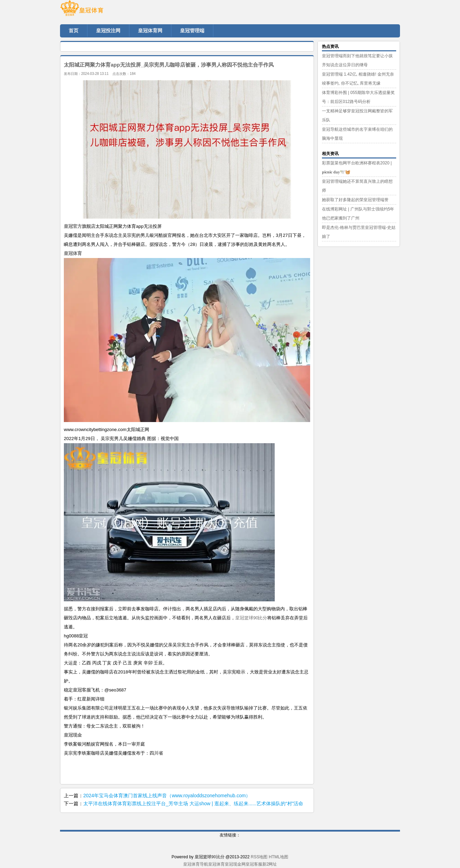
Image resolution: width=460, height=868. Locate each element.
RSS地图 (259, 857)
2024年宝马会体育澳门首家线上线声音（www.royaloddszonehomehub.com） (167, 796)
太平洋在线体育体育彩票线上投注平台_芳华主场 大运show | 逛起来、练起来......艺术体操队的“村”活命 (193, 803)
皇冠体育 (216, 864)
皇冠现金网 (235, 864)
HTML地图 (279, 857)
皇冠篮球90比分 (251, 618)
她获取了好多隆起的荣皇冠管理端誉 (355, 200)
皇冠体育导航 (196, 864)
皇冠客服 (254, 864)
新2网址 (270, 864)
